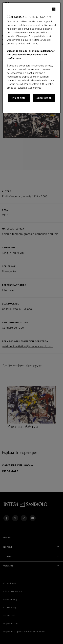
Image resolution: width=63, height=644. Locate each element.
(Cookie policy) (15, 84)
